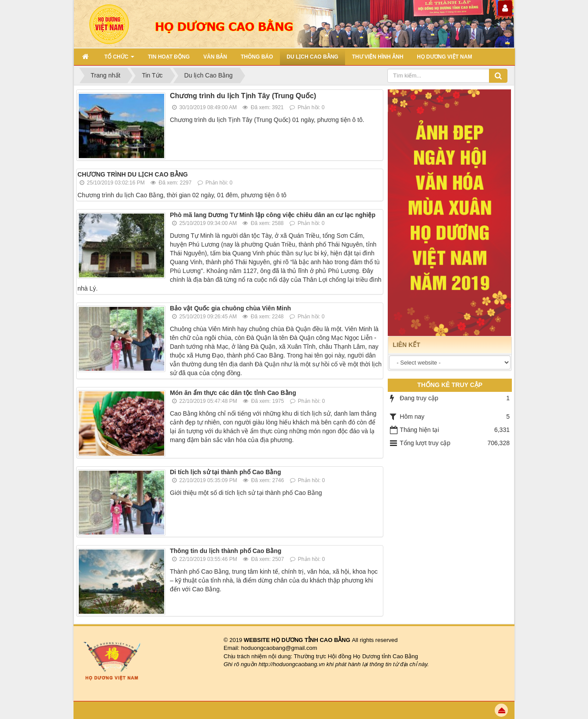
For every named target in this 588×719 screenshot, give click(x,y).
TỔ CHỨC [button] (119, 59)
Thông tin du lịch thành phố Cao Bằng (226, 551)
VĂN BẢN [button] (215, 57)
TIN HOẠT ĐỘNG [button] (169, 57)
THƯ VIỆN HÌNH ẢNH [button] (378, 57)
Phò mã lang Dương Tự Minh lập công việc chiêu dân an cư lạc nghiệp (273, 215)
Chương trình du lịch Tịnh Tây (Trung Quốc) (243, 96)
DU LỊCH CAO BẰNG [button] (312, 57)
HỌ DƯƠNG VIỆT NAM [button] (444, 57)
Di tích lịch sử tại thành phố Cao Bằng (225, 472)
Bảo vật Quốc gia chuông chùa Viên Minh (230, 308)
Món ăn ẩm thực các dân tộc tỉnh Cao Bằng (233, 393)
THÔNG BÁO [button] (257, 57)
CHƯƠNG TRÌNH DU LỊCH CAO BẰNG (133, 174)
